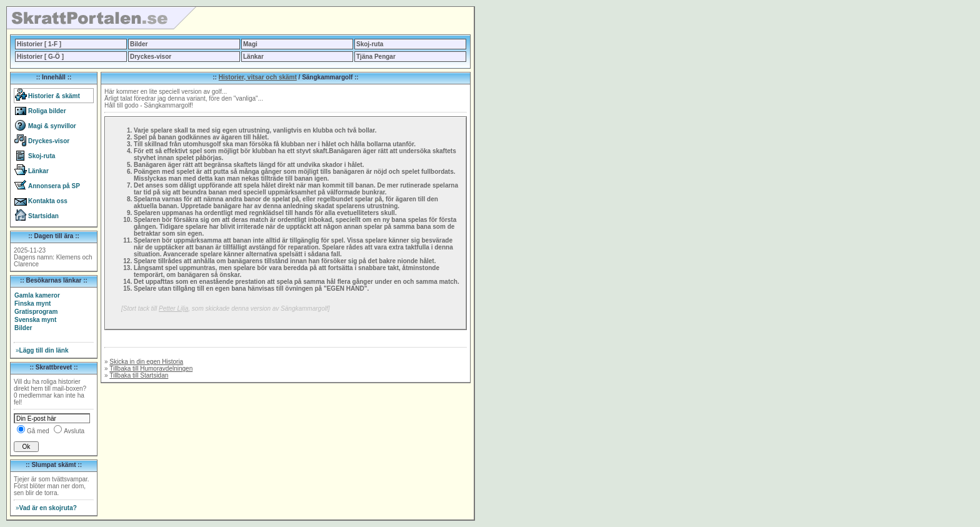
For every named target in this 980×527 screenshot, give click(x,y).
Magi (250, 44)
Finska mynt (32, 304)
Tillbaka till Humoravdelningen (151, 369)
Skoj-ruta (370, 44)
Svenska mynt (35, 320)
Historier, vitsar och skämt (258, 77)
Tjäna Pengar (376, 57)
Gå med (38, 431)
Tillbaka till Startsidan (139, 375)
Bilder (139, 44)
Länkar (253, 57)
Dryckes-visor (151, 57)
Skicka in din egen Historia (146, 362)
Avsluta (74, 431)
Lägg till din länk (42, 350)
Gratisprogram (36, 312)
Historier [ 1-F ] (39, 44)
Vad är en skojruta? (46, 508)
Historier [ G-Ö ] (40, 57)
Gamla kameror (37, 295)
